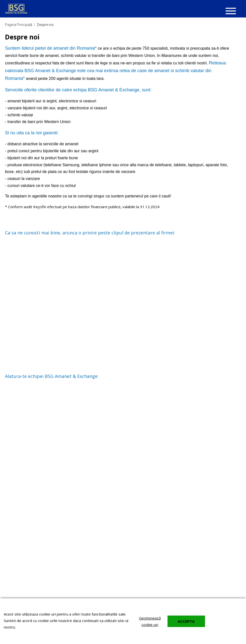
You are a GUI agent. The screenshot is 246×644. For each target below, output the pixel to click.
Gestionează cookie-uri (150, 621)
